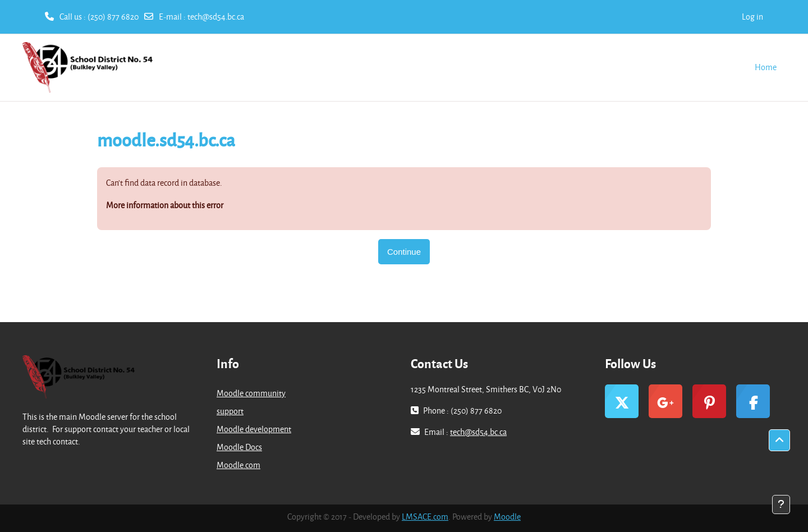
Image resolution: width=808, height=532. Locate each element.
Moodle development (254, 429)
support (230, 411)
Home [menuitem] (766, 67)
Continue (404, 252)
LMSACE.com (425, 517)
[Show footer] (781, 505)
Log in (752, 17)
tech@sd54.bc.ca (216, 17)
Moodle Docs (239, 447)
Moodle (507, 517)
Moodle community (251, 393)
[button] (779, 441)
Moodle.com (238, 465)
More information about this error (165, 205)
